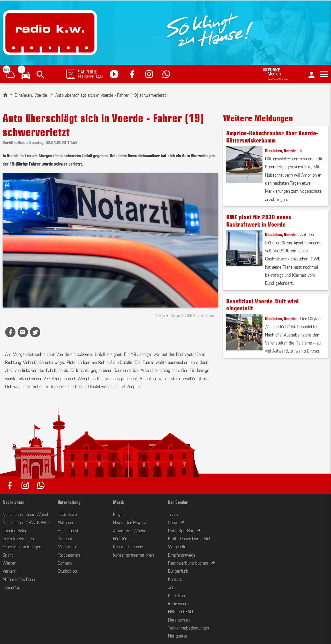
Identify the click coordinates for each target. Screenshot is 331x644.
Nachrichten (13, 502)
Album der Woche (130, 530)
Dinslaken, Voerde (31, 95)
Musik (118, 502)
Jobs (172, 587)
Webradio (177, 546)
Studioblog (67, 571)
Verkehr (10, 571)
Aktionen (65, 522)
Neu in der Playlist (130, 522)
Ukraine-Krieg (15, 530)
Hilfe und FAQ (180, 611)
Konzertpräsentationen (133, 555)
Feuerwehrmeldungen (22, 546)
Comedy (65, 563)
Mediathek (67, 546)
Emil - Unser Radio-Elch (190, 538)
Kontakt (175, 579)
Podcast (65, 538)
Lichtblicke (67, 514)
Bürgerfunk (178, 571)
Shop (173, 522)
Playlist (120, 514)
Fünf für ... (123, 538)
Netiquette (178, 635)
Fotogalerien (69, 555)
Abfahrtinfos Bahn (19, 579)
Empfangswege (182, 555)
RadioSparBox (181, 530)
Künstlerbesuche (128, 546)
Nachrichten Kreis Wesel (25, 514)
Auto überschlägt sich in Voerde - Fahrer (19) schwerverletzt (111, 95)
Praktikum (177, 595)
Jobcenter (12, 587)
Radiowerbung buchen (188, 563)
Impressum (178, 603)
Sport (8, 555)
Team (173, 514)
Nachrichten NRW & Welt (26, 522)
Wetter (9, 563)
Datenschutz (179, 619)
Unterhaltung (69, 502)
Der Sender (178, 502)
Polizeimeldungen (18, 538)
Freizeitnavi (68, 530)
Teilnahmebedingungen (189, 627)
